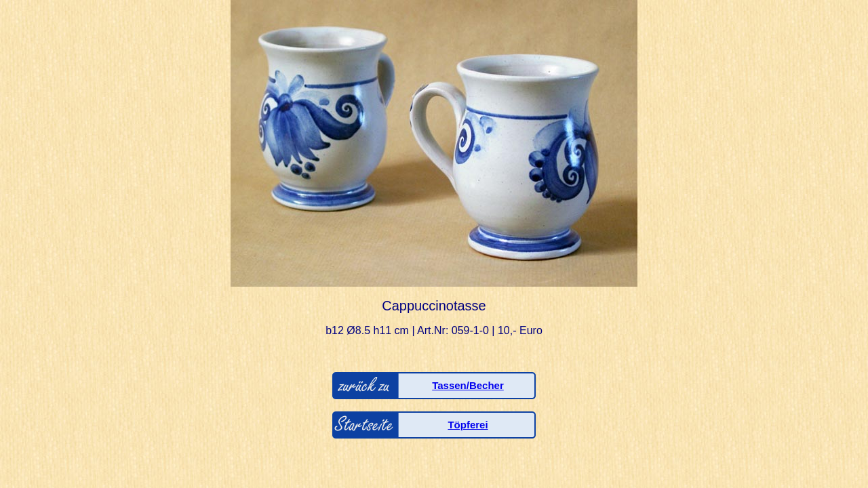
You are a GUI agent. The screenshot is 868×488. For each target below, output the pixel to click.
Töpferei (468, 425)
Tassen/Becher (468, 385)
